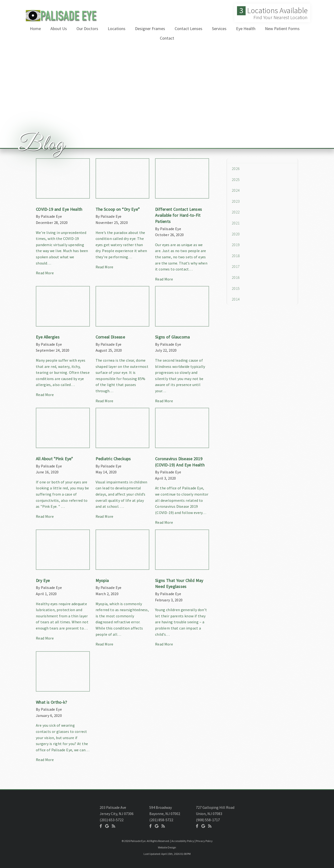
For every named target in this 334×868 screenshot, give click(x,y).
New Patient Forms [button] (282, 29)
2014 (236, 299)
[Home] (60, 20)
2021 (236, 223)
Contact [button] (167, 38)
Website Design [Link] (167, 847)
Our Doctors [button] (87, 29)
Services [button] (219, 29)
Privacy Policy (204, 841)
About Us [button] (59, 29)
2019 (236, 245)
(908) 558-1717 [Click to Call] (208, 820)
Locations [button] (117, 29)
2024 (236, 190)
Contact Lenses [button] (189, 29)
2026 (236, 169)
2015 (236, 288)
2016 (236, 277)
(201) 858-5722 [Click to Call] (161, 820)
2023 (236, 201)
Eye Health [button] (246, 29)
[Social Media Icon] (101, 826)
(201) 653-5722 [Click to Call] (112, 820)
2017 (236, 266)
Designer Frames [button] (150, 29)
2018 (236, 256)
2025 (236, 180)
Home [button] (35, 29)
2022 (236, 212)
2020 (236, 234)
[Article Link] (63, 219)
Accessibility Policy (183, 841)
